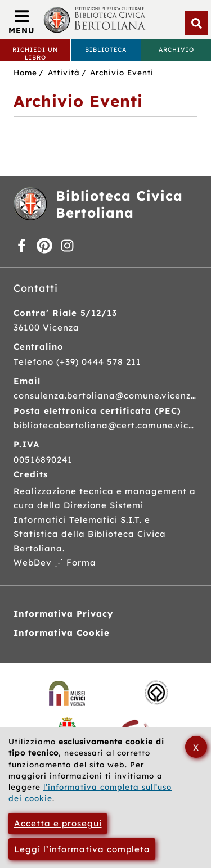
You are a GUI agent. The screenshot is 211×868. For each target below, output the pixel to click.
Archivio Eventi (122, 72)
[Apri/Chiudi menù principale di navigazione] (22, 22)
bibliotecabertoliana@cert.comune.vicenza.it (105, 425)
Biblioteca (106, 49)
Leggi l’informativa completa (82, 849)
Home (25, 72)
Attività (64, 72)
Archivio (176, 49)
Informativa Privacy (63, 614)
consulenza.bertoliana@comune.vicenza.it (105, 395)
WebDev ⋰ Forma (55, 562)
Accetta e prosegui (58, 823)
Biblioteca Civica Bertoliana (119, 204)
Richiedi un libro (35, 53)
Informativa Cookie (62, 633)
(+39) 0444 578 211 (99, 362)
